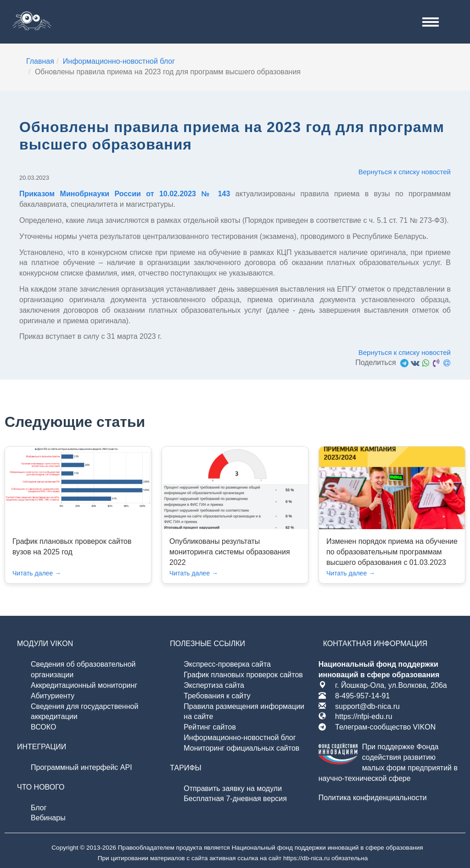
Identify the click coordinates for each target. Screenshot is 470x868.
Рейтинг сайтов (210, 727)
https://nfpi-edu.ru (364, 716)
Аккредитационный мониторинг (84, 685)
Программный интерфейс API (81, 767)
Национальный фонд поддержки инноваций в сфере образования (327, 848)
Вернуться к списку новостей (405, 172)
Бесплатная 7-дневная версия (235, 799)
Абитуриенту (53, 696)
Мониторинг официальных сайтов (241, 748)
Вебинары (48, 818)
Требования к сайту (217, 696)
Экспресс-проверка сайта (227, 664)
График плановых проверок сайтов (243, 675)
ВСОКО (43, 727)
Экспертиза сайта (214, 685)
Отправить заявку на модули (233, 788)
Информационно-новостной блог (240, 738)
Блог (39, 808)
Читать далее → (37, 573)
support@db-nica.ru (367, 706)
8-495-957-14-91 (362, 696)
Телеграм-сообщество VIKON (385, 727)
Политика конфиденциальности (373, 798)
